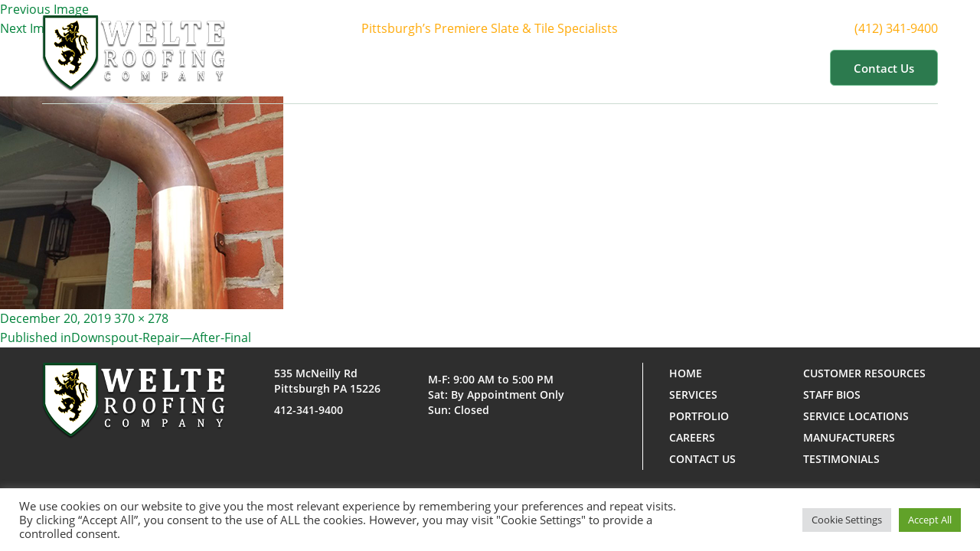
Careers (692, 437)
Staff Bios (832, 395)
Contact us (884, 68)
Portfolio (626, 67)
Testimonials (841, 459)
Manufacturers (849, 437)
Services (542, 67)
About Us (455, 67)
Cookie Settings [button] (847, 520)
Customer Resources (746, 67)
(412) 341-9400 (905, 28)
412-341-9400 (309, 410)
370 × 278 (141, 318)
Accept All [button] (930, 520)
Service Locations (856, 416)
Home (382, 67)
